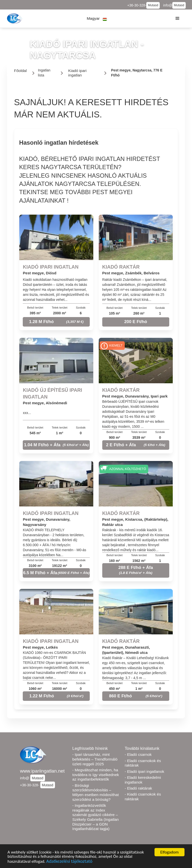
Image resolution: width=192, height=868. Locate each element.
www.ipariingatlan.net (42, 771)
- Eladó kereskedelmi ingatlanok (143, 780)
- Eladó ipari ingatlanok (144, 771)
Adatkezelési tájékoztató (69, 862)
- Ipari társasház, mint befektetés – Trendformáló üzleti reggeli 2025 (95, 759)
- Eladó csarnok (138, 754)
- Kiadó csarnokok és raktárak (143, 797)
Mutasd (153, 5)
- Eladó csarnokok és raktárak (143, 763)
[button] (97, 19)
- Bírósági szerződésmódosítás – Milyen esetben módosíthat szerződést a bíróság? (95, 792)
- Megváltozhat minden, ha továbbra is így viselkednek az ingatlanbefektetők (95, 775)
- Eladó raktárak (138, 788)
